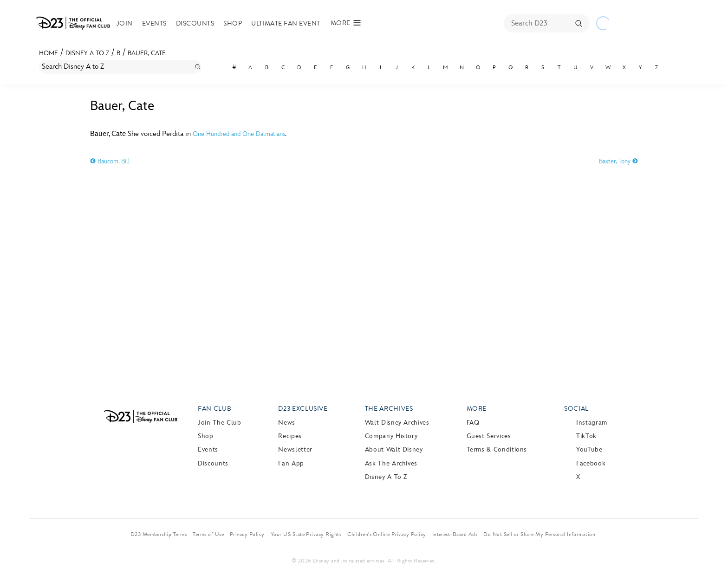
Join (125, 23)
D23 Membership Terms (159, 534)
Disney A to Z (87, 53)
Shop (233, 23)
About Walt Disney (394, 449)
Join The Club (219, 423)
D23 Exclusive (303, 409)
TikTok (586, 436)
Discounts (195, 23)
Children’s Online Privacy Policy (387, 534)
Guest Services (489, 436)
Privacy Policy (247, 534)
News (287, 423)
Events (154, 23)
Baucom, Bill (110, 161)
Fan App (291, 463)
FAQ (473, 423)
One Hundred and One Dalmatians (239, 134)
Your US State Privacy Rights (306, 534)
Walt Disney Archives (397, 423)
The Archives (389, 409)
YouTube (589, 449)
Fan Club (214, 409)
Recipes (290, 436)
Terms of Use (208, 534)
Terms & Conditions (497, 449)
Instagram (592, 423)
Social (576, 409)
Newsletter (295, 449)
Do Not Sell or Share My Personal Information (539, 534)
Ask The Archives (391, 463)
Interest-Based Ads (455, 534)
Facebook (591, 463)
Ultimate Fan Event (286, 23)
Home (49, 53)
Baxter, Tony (618, 161)
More (477, 409)
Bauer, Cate (147, 53)
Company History (391, 436)
